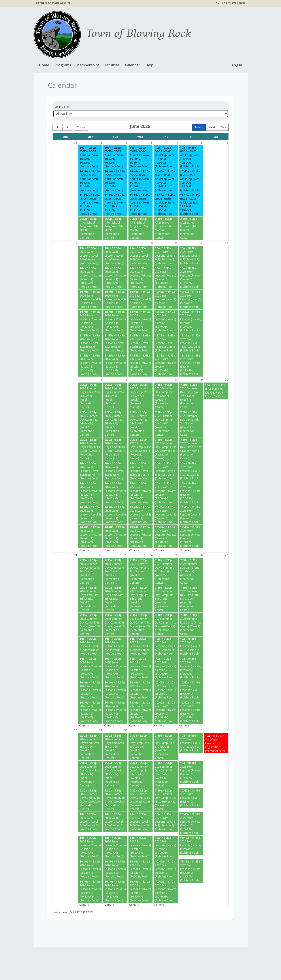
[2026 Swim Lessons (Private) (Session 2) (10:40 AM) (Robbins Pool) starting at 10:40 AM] (90, 712)
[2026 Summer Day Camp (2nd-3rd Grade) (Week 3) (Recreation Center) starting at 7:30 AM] (90, 747)
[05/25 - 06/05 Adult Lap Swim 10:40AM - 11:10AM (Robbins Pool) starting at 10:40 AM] (90, 181)
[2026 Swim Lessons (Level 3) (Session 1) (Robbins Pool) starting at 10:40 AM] (90, 299)
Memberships (88, 65)
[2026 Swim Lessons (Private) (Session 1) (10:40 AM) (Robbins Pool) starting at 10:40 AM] (90, 321)
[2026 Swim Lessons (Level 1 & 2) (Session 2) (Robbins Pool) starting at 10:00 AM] (90, 646)
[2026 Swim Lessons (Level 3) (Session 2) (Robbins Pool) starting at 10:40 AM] (90, 690)
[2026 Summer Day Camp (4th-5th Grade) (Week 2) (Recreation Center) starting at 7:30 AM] (90, 599)
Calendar (133, 65)
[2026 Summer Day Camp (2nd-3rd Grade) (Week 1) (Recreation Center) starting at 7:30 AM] (90, 396)
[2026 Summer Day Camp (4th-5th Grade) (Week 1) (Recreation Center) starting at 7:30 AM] (90, 424)
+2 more (84, 550)
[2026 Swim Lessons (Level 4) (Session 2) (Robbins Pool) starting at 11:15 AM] (191, 846)
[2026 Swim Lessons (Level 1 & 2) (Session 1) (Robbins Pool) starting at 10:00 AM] (90, 256)
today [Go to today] (81, 127)
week (212, 127)
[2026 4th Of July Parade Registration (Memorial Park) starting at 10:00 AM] (216, 743)
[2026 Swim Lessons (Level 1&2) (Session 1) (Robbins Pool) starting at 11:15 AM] (90, 343)
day (223, 127)
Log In (237, 65)
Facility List (61, 107)
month (199, 127)
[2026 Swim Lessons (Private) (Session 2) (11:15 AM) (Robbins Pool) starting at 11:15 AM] (191, 871)
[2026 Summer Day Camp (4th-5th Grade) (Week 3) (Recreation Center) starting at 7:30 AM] (90, 774)
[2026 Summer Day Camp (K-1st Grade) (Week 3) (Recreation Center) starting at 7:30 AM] (90, 800)
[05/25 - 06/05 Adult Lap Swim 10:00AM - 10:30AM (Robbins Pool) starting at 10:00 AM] (90, 157)
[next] (67, 127)
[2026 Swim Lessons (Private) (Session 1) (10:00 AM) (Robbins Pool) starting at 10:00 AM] (90, 277)
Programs (63, 65)
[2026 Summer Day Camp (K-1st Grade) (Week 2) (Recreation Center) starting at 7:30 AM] (90, 624)
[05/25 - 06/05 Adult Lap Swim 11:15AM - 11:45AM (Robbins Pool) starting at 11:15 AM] (90, 204)
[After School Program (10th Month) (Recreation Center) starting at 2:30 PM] (90, 228)
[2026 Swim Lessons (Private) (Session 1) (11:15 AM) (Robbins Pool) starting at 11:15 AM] (90, 365)
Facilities (112, 65)
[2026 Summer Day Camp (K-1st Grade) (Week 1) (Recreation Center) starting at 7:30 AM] (90, 449)
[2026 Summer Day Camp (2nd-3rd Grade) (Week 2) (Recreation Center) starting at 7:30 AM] (90, 571)
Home (44, 65)
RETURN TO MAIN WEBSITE (53, 3)
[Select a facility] (141, 114)
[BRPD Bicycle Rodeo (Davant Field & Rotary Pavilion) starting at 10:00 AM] (216, 390)
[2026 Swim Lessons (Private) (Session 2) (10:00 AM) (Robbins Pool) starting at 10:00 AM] (90, 668)
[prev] (58, 127)
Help (149, 65)
